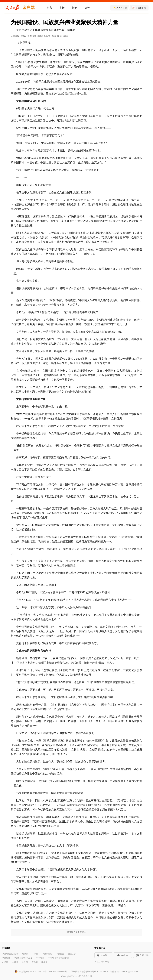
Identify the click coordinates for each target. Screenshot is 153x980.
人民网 (5, 962)
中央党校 (40, 958)
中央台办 (60, 954)
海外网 (25, 962)
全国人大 (72, 954)
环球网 (15, 962)
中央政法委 (47, 954)
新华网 (44, 962)
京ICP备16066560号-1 (59, 972)
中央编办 (6, 958)
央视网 (35, 962)
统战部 (25, 954)
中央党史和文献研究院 (59, 958)
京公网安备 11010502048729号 (33, 972)
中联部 (35, 954)
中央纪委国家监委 (10, 954)
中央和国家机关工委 (23, 958)
